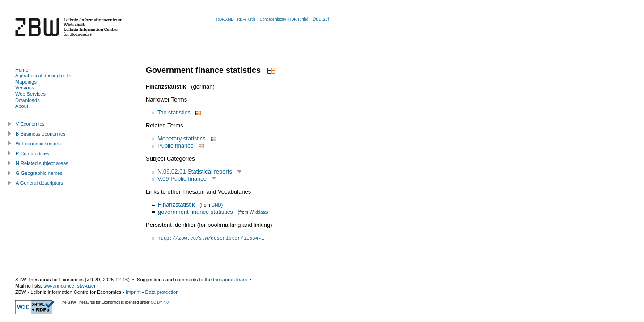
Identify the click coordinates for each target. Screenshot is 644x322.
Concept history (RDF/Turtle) (284, 19)
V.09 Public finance (182, 179)
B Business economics (40, 134)
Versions (25, 88)
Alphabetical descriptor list (44, 76)
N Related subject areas (42, 163)
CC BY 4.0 (160, 302)
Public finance (176, 146)
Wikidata (258, 212)
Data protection (162, 292)
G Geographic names (39, 173)
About (22, 106)
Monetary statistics (182, 138)
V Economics (30, 124)
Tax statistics (174, 112)
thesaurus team (230, 280)
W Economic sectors (38, 144)
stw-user (86, 286)
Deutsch (321, 19)
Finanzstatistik (176, 205)
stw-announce (59, 286)
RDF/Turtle (246, 19)
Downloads (28, 100)
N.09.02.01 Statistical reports (195, 172)
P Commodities (32, 153)
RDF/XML (225, 19)
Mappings (26, 82)
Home (22, 70)
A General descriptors (39, 183)
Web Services (30, 94)
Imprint (133, 292)
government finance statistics (195, 212)
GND (216, 205)
